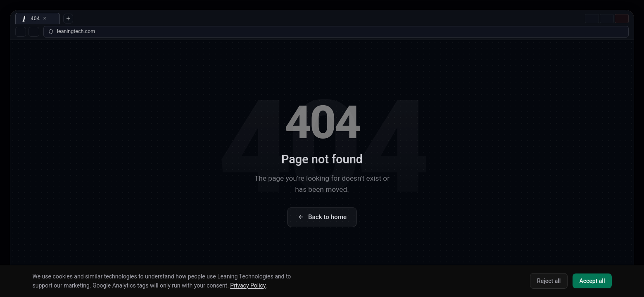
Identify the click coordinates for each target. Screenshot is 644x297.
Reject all (549, 281)
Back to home (322, 217)
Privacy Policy (248, 285)
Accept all (592, 281)
